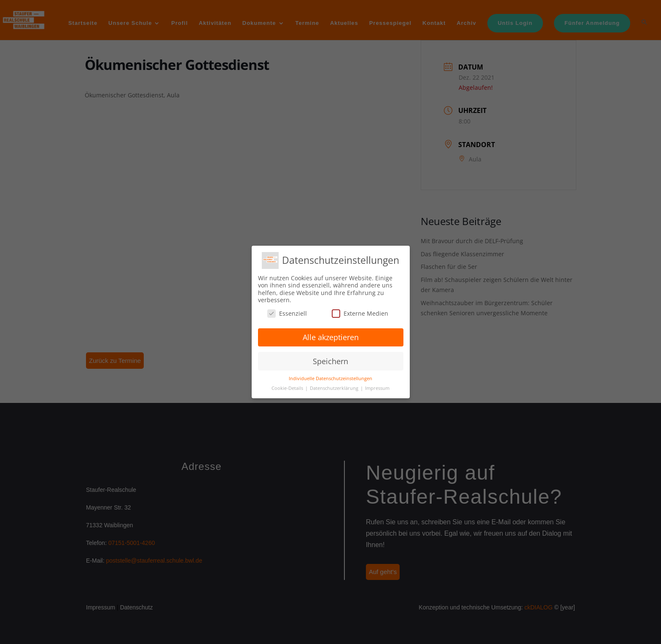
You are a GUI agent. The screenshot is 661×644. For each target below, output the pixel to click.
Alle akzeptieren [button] (331, 337)
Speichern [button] (330, 361)
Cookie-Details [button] (288, 388)
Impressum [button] (377, 388)
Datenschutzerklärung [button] (335, 388)
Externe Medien (360, 313)
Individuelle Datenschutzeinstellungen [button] (330, 378)
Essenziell (287, 313)
